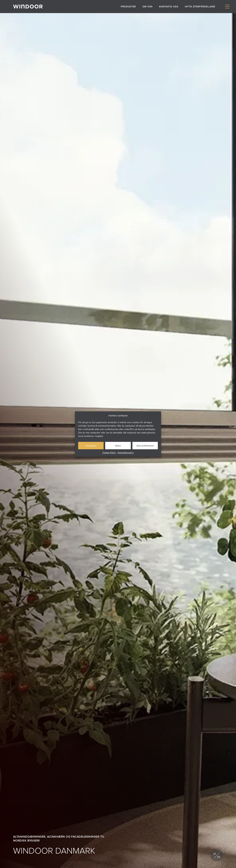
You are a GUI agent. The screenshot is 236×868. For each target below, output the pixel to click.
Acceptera (91, 445)
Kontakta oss (169, 6)
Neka (118, 445)
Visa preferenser (145, 445)
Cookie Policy (109, 453)
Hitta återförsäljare (200, 6)
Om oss (147, 6)
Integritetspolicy (126, 453)
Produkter (128, 6)
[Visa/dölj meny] (227, 7)
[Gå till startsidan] (28, 7)
